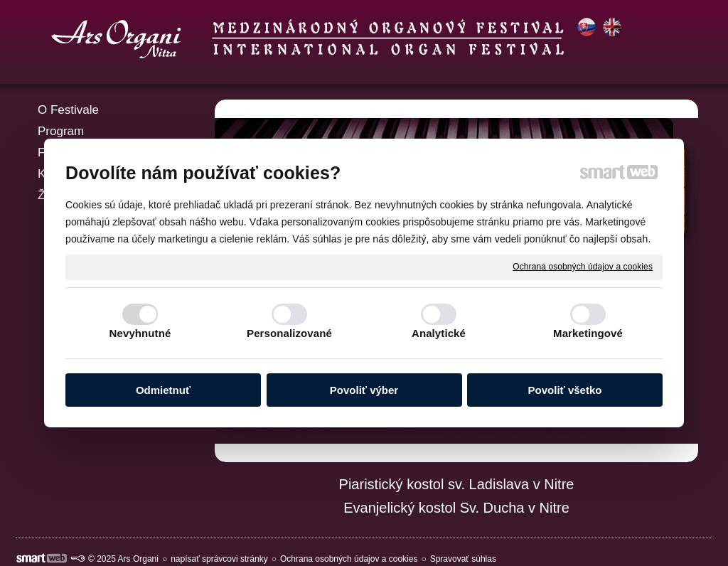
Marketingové (588, 333)
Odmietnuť (163, 390)
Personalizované (289, 333)
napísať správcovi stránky (219, 559)
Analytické (439, 333)
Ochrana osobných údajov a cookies (583, 267)
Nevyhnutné (140, 333)
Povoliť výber (364, 390)
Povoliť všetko (565, 390)
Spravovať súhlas (463, 559)
